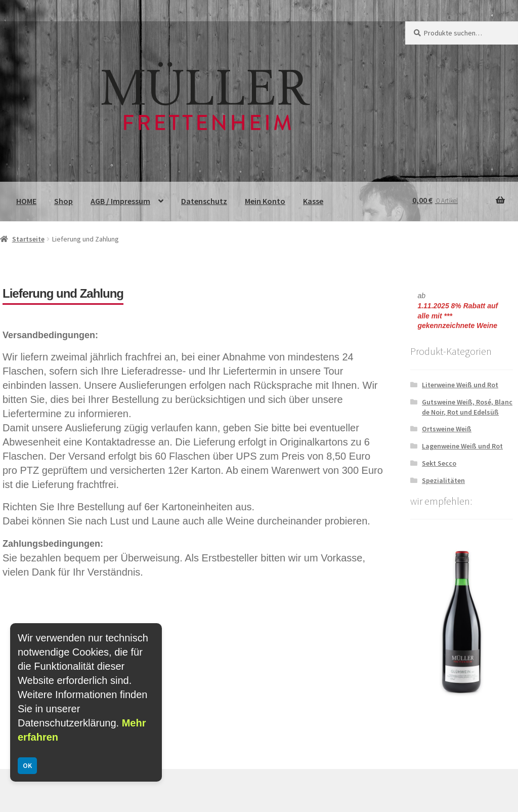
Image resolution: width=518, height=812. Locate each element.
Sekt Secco (439, 463)
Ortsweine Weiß (447, 429)
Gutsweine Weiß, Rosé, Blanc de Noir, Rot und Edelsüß (467, 407)
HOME (26, 201)
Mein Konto (265, 201)
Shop (63, 201)
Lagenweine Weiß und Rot (462, 446)
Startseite (28, 239)
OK (27, 765)
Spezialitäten (443, 480)
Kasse (313, 201)
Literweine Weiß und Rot (460, 385)
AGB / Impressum (120, 201)
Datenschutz (204, 201)
